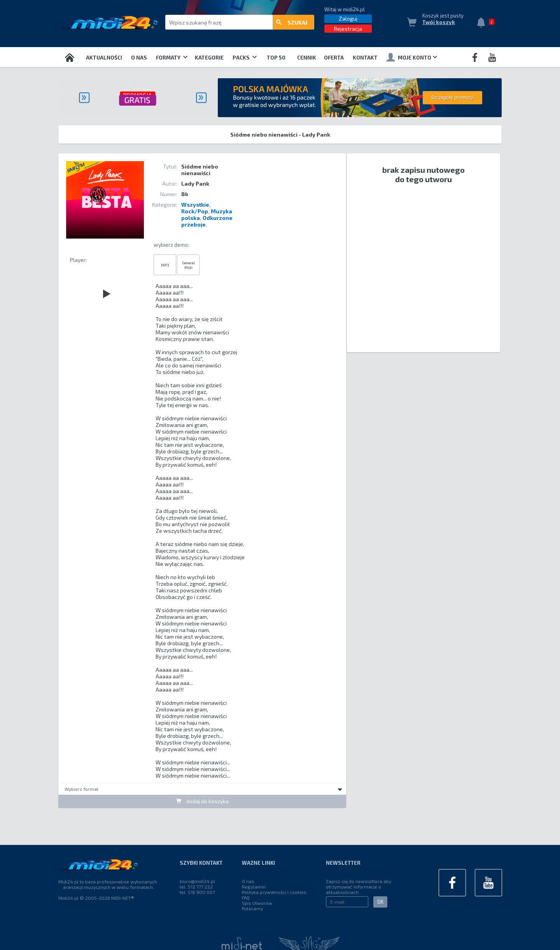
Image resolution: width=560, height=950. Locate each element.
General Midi (188, 265)
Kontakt (365, 58)
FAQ (246, 897)
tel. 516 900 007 (197, 892)
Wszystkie (195, 205)
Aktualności (104, 58)
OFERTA (334, 58)
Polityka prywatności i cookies (274, 892)
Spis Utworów (257, 903)
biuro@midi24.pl (197, 881)
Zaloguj (348, 18)
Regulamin (254, 887)
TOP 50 (276, 58)
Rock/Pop (195, 211)
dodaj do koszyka (202, 801)
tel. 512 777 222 (196, 887)
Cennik (307, 58)
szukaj (292, 22)
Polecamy (252, 908)
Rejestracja (348, 29)
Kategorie (209, 58)
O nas (139, 58)
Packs (245, 58)
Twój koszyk (439, 22)
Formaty (172, 58)
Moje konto (412, 57)
